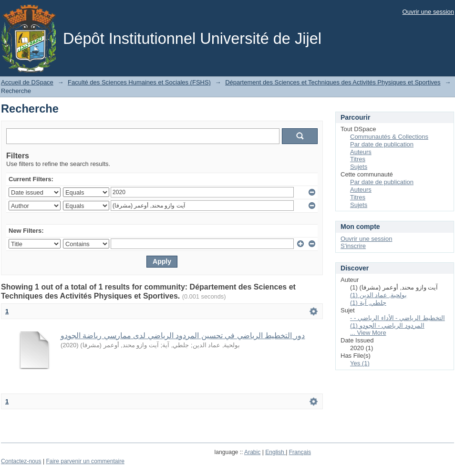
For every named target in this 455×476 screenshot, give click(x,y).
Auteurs (361, 152)
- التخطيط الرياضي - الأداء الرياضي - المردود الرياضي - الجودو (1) (398, 322)
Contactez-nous (21, 461)
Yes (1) (360, 363)
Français (300, 452)
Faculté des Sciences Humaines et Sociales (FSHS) (139, 82)
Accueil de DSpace (27, 82)
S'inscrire (353, 246)
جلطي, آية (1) (368, 303)
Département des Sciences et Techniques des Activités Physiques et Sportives (333, 82)
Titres (358, 159)
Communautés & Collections (389, 137)
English (275, 452)
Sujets (359, 167)
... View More (368, 333)
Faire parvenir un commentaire (85, 461)
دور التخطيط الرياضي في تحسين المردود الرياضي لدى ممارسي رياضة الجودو (183, 336)
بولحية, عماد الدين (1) (378, 295)
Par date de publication (382, 144)
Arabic (252, 452)
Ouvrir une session (428, 12)
